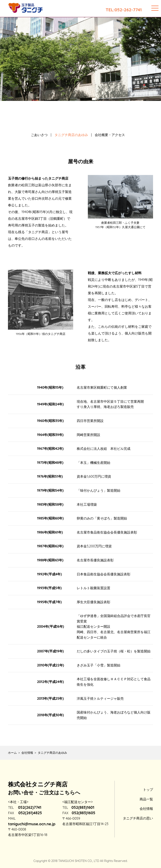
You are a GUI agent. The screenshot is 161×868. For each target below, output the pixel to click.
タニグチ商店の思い (138, 818)
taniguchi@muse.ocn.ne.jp (32, 824)
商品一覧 (146, 799)
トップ (148, 790)
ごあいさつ (39, 135)
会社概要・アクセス (110, 135)
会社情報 (146, 809)
